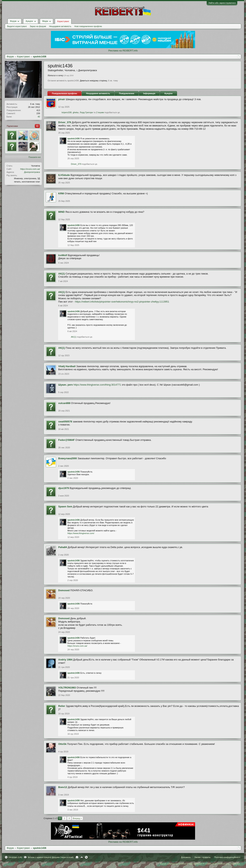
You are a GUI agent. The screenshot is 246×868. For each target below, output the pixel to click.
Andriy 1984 (65, 660)
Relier (62, 706)
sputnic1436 (74, 138)
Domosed (64, 590)
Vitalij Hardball (67, 366)
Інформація (149, 93)
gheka (76, 112)
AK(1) (62, 274)
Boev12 (63, 787)
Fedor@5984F (66, 440)
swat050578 (65, 422)
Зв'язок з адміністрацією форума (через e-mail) (51, 857)
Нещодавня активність (60, 26)
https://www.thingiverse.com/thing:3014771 (97, 385)
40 (39, 117)
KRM (61, 193)
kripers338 (67, 112)
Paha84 (63, 547)
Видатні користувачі (17, 26)
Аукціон (168, 93)
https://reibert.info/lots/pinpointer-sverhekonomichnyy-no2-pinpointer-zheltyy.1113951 (122, 302)
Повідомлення (127, 93)
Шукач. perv (66, 385)
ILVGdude (64, 175)
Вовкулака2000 (68, 458)
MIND (61, 212)
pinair (62, 99)
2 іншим (100, 112)
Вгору (82, 857)
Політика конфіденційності (227, 857)
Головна (77, 857)
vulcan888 (64, 403)
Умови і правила (202, 857)
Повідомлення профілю (64, 93)
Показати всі (35, 157)
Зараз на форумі (38, 26)
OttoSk (62, 744)
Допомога (186, 857)
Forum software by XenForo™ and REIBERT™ (200, 864)
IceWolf (63, 255)
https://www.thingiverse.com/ (81, 533)
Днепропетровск (32, 172)
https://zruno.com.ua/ (30, 169)
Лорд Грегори (86, 112)
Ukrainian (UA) (15, 857)
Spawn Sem (65, 507)
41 (37, 126)
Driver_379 (65, 122)
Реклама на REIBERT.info (123, 51)
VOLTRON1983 (67, 688)
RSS (86, 857)
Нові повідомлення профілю (88, 26)
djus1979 (64, 488)
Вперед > (77, 818)
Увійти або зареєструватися (222, 3)
